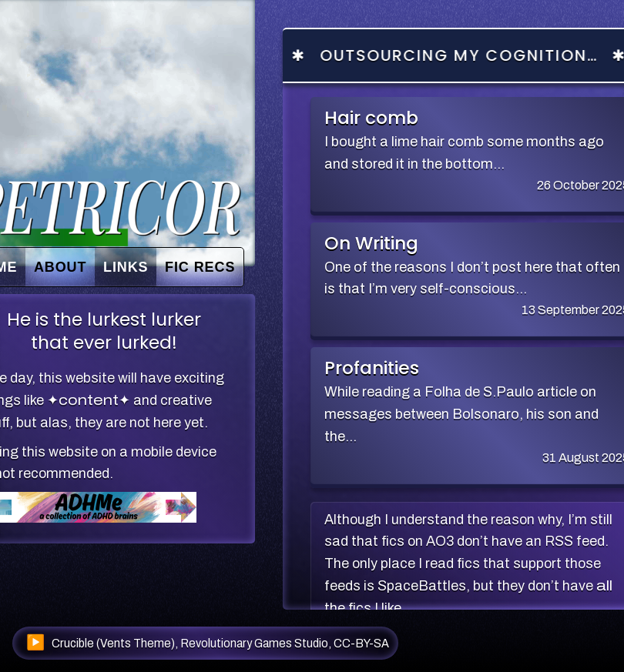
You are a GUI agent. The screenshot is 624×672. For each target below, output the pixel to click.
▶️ (35, 642)
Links (126, 266)
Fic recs (200, 266)
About (60, 266)
